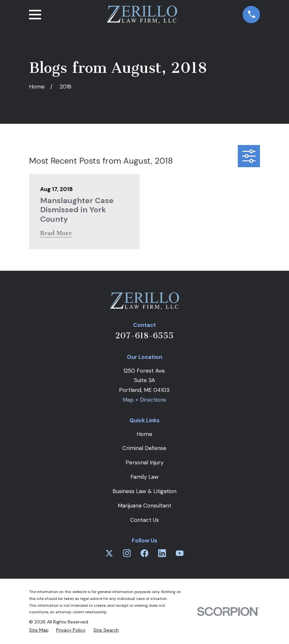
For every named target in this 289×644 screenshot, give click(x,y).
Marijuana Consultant (144, 506)
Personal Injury (144, 462)
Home (144, 434)
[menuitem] (39, 630)
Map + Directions (144, 400)
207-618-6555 (144, 336)
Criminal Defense (144, 448)
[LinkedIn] (162, 553)
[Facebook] (144, 553)
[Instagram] (127, 553)
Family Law (144, 477)
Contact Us (144, 520)
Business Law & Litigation (144, 491)
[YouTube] (180, 553)
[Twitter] (109, 553)
